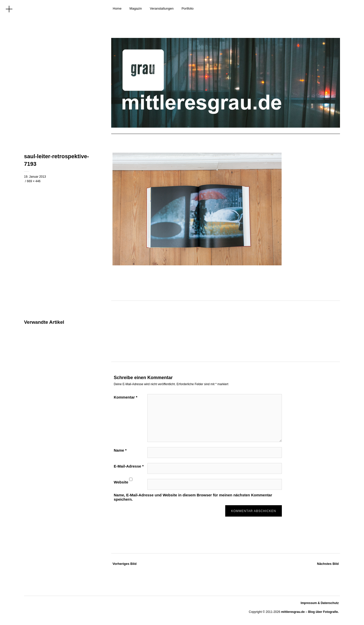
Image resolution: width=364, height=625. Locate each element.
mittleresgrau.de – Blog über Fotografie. (310, 612)
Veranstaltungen (162, 8)
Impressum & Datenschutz (320, 603)
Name (120, 450)
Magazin (136, 8)
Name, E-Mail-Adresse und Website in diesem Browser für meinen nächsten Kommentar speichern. (193, 497)
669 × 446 (34, 181)
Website (121, 482)
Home (117, 8)
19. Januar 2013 (35, 177)
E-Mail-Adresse (129, 466)
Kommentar (126, 397)
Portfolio (188, 8)
